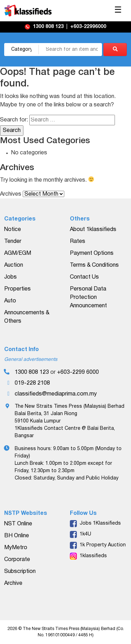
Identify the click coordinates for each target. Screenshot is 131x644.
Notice (13, 230)
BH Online (17, 536)
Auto (10, 301)
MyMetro (16, 548)
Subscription (20, 572)
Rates (78, 241)
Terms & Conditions (94, 265)
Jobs (10, 277)
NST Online (18, 524)
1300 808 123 (49, 27)
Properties (17, 289)
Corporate (17, 560)
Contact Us (84, 277)
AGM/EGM (18, 253)
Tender (13, 241)
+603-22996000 (88, 27)
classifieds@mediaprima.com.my (56, 394)
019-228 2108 (32, 383)
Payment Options (92, 253)
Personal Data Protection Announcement (88, 297)
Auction (14, 265)
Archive (13, 583)
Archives (11, 194)
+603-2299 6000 (78, 372)
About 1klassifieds (93, 230)
